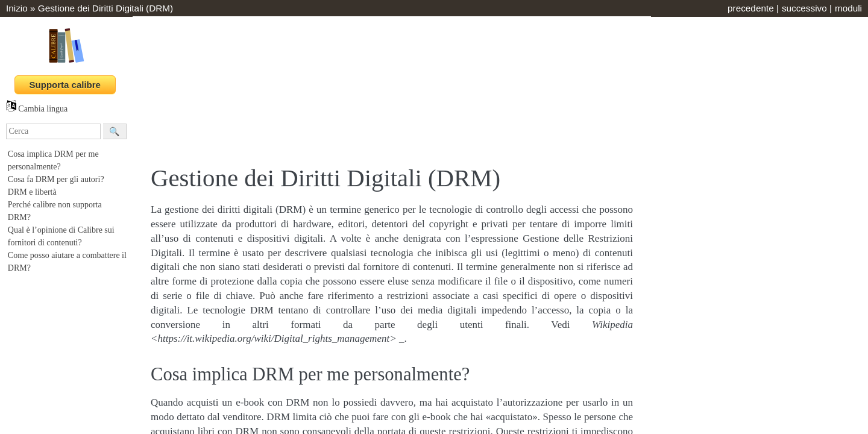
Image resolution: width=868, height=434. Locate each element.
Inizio (17, 8)
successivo (804, 8)
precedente (751, 8)
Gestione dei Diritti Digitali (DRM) (105, 8)
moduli (848, 8)
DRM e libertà (32, 192)
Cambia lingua (37, 109)
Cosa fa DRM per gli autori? (56, 179)
